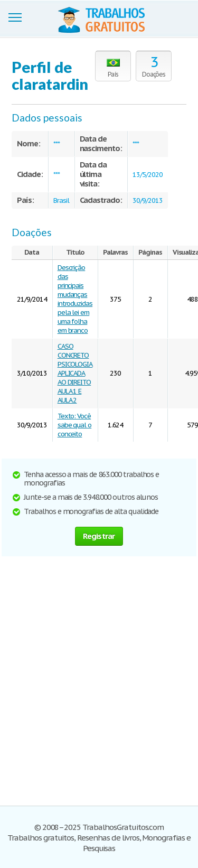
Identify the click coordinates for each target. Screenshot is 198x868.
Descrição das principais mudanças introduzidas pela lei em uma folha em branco (75, 299)
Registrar (99, 536)
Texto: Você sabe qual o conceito (75, 425)
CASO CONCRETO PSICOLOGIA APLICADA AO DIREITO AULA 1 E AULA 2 (75, 373)
